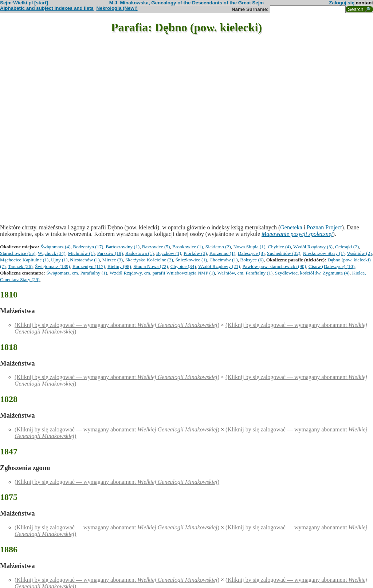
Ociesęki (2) (347, 247)
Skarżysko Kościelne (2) (149, 260)
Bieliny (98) (119, 266)
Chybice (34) (183, 266)
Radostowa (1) (140, 253)
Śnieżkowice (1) (191, 260)
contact (364, 3)
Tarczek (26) (20, 266)
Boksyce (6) (252, 260)
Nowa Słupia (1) (249, 247)
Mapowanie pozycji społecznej (297, 234)
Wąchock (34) (52, 253)
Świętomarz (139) (52, 266)
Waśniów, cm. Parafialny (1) (245, 273)
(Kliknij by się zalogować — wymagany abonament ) (117, 325)
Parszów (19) (110, 253)
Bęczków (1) (169, 253)
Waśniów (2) (359, 253)
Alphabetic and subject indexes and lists (47, 8)
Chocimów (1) (223, 260)
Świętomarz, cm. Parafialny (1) (77, 273)
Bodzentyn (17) (88, 247)
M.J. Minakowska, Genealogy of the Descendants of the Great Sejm (186, 3)
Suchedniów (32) (284, 253)
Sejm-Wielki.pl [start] (24, 3)
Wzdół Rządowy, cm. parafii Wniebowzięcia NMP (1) (162, 273)
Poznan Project (324, 227)
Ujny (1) (59, 260)
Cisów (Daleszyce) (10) (332, 266)
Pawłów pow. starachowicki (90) (274, 266)
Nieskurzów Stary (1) (324, 253)
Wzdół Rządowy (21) (219, 266)
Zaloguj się (342, 3)
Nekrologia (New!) (117, 8)
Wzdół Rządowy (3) (313, 247)
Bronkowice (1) (188, 247)
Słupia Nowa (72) (151, 266)
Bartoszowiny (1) (123, 247)
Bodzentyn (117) (89, 266)
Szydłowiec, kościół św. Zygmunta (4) (312, 273)
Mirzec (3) (113, 260)
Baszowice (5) (156, 247)
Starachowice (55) (18, 253)
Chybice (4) (279, 247)
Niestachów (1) (85, 260)
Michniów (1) (81, 253)
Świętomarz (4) (56, 247)
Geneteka (291, 227)
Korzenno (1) (222, 253)
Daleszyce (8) (251, 253)
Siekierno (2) (218, 247)
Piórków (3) (195, 253)
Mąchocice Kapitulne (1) (24, 260)
